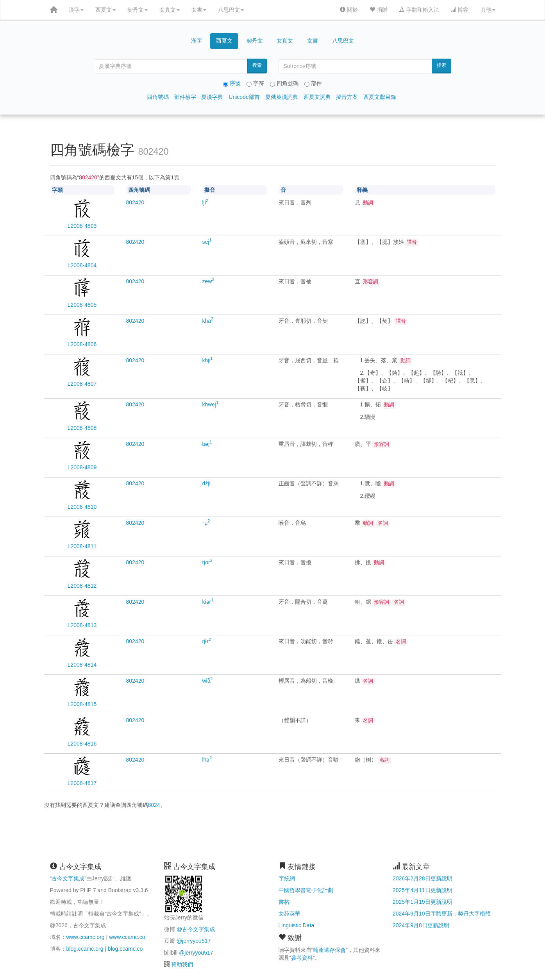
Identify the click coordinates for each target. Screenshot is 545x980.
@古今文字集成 (196, 929)
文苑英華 (289, 914)
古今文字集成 (68, 878)
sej (207, 242)
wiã (208, 681)
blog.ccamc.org (85, 949)
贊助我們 (182, 964)
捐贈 (379, 10)
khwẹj (211, 404)
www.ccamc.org (86, 937)
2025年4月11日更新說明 (423, 890)
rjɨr (207, 641)
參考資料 (302, 958)
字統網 (287, 878)
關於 (349, 10)
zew (208, 281)
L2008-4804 (82, 265)
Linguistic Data (297, 925)
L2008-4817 (82, 783)
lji (205, 202)
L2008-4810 (82, 507)
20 (135, 202)
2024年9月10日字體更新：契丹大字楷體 (442, 914)
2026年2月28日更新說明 (423, 878)
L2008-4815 (82, 704)
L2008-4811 (82, 546)
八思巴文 (231, 10)
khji (208, 360)
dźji (206, 483)
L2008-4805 (82, 305)
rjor (207, 562)
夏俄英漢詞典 (282, 97)
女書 (199, 10)
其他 (488, 10)
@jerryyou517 (194, 941)
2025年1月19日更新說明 (423, 902)
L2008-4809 (82, 467)
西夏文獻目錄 (380, 97)
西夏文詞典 (317, 97)
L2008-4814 (82, 665)
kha (208, 321)
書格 (284, 902)
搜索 (257, 65)
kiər (208, 602)
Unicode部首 (244, 97)
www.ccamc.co (127, 937)
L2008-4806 (82, 344)
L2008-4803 (82, 226)
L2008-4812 (82, 586)
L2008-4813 (82, 625)
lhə (207, 760)
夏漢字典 (212, 97)
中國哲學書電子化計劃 (306, 890)
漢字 (76, 10)
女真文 (170, 10)
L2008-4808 (82, 428)
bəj (207, 444)
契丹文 (138, 10)
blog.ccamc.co (125, 949)
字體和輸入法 (419, 10)
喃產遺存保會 (329, 950)
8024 (154, 805)
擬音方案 (347, 97)
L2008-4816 (82, 744)
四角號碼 (158, 97)
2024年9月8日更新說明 (421, 925)
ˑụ (206, 523)
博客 (460, 10)
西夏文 (105, 10)
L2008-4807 (82, 384)
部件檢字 (185, 97)
